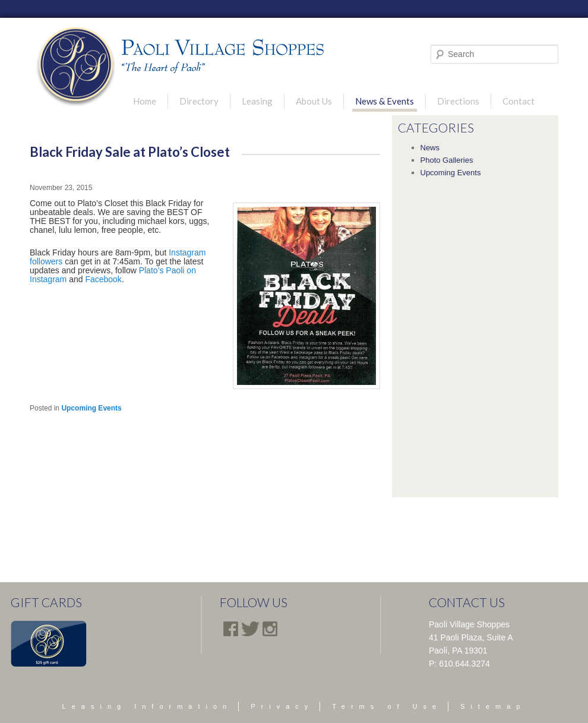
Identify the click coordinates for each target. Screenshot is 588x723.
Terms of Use (387, 706)
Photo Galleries (447, 160)
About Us (314, 101)
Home (145, 101)
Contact (519, 101)
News (430, 148)
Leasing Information (148, 706)
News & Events (385, 101)
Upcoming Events (91, 408)
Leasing (257, 101)
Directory (199, 101)
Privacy (282, 706)
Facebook (103, 279)
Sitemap (493, 706)
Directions (458, 101)
